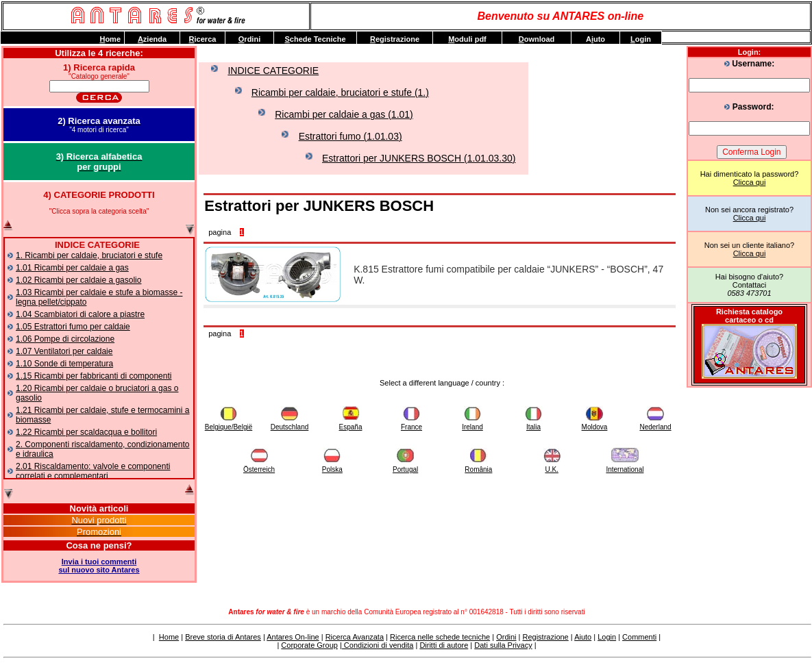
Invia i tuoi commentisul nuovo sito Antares (99, 566)
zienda (152, 39)
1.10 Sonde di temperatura (64, 364)
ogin (641, 39)
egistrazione (395, 39)
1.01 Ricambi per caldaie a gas (72, 268)
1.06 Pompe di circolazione (65, 339)
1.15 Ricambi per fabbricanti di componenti (94, 376)
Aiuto (583, 637)
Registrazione (545, 637)
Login (607, 637)
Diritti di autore (444, 645)
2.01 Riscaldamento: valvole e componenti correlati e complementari (93, 471)
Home (169, 637)
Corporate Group (309, 645)
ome (110, 39)
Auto (595, 39)
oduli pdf (467, 39)
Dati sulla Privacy (503, 645)
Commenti (639, 637)
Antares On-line (293, 637)
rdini (249, 39)
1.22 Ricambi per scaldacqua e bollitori (86, 432)
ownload (537, 39)
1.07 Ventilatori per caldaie (64, 351)
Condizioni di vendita (378, 645)
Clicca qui (750, 182)
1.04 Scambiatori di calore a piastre (80, 314)
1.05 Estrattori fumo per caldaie (73, 327)
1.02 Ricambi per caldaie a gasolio (78, 280)
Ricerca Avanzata (355, 637)
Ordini (506, 637)
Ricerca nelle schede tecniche (440, 637)
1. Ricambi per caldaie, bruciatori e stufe (89, 255)
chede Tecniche (315, 39)
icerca (203, 39)
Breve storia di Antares (223, 637)
